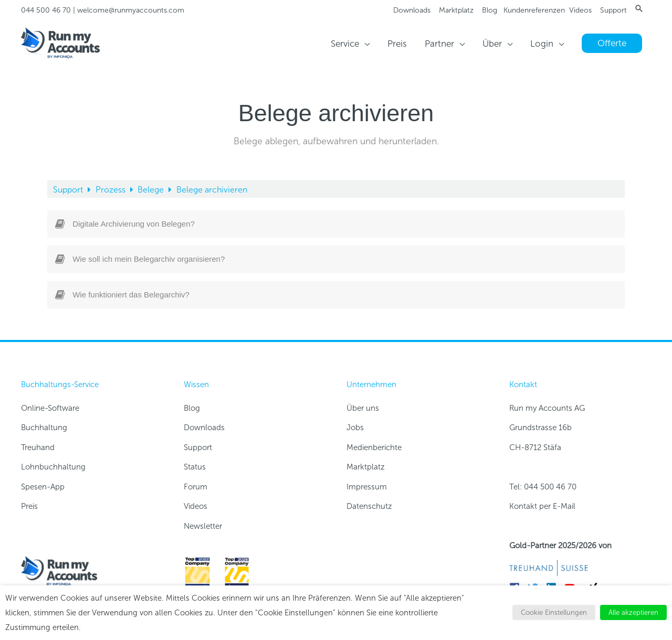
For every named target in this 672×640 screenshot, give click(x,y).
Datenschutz (369, 506)
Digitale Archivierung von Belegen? (134, 224)
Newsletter (203, 526)
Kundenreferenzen (534, 10)
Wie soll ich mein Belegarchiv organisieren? (149, 259)
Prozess (112, 190)
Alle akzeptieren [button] (633, 612)
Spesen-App (43, 487)
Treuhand (38, 447)
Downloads (412, 10)
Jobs (355, 428)
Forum (196, 487)
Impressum (367, 487)
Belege (152, 190)
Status (195, 467)
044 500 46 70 (46, 10)
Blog (490, 10)
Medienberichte (374, 447)
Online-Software (50, 408)
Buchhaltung (44, 428)
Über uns (363, 408)
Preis (29, 506)
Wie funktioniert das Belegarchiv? (131, 295)
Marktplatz (456, 10)
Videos (580, 10)
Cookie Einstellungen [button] (554, 612)
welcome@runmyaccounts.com (131, 10)
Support (613, 10)
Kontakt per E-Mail (542, 506)
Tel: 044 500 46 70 (543, 487)
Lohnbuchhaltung (53, 467)
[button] (639, 8)
